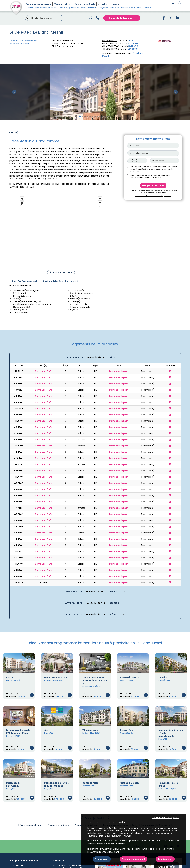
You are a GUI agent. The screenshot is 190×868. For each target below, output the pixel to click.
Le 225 (10, 677)
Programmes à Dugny (58, 825)
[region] (61, 230)
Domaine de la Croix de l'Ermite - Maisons (57, 784)
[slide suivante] (176, 92)
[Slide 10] (103, 117)
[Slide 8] (98, 117)
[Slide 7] (95, 117)
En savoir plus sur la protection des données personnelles (153, 196)
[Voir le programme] (32, 695)
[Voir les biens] (95, 357)
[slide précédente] (14, 92)
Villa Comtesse (90, 730)
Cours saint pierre (130, 783)
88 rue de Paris (90, 783)
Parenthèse (127, 730)
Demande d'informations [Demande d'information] (122, 18)
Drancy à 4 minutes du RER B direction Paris (18, 732)
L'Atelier (163, 677)
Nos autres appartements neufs (123, 55)
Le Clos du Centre (130, 677)
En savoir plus (102, 859)
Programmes (38, 4)
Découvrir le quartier (61, 272)
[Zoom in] (100, 199)
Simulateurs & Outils (85, 4)
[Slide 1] (80, 117)
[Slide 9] (100, 117)
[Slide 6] (93, 117)
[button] (180, 3)
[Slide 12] (108, 117)
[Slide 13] (110, 117)
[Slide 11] (105, 117)
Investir (116, 4)
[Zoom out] (100, 202)
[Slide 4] (88, 117)
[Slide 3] (85, 117)
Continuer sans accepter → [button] (166, 818)
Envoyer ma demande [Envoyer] (153, 185)
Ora (46, 730)
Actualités (103, 4)
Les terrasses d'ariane (56, 677)
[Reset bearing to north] (100, 206)
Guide (63, 4)
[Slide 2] (83, 117)
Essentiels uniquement (133, 859)
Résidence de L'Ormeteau (13, 784)
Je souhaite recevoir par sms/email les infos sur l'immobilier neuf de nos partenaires (150, 176)
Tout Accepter (165, 859)
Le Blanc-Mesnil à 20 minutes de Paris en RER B (95, 680)
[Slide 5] (90, 117)
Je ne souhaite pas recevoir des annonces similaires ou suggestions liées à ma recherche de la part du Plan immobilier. (154, 169)
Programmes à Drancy (31, 825)
